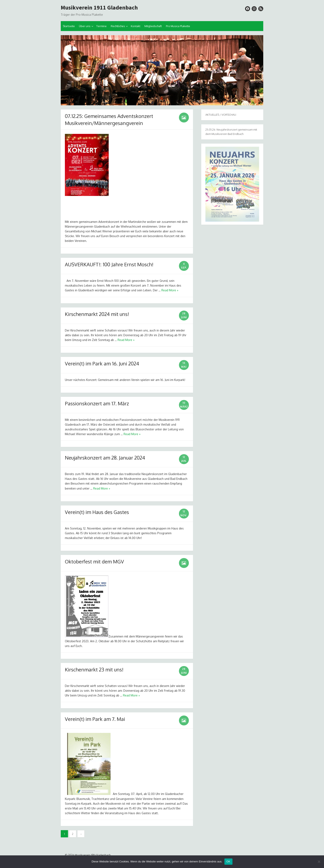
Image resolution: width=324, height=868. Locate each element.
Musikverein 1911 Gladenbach (99, 8)
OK (228, 861)
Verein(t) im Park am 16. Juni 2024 (102, 363)
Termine (101, 26)
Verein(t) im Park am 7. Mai (95, 719)
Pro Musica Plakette (178, 26)
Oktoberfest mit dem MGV (94, 561)
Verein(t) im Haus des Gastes (97, 512)
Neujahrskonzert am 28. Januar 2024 (105, 458)
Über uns (85, 26)
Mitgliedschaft (153, 26)
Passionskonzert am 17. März (97, 403)
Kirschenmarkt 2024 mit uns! (97, 314)
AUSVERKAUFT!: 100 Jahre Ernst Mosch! (109, 264)
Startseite (69, 26)
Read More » (170, 290)
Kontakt (136, 26)
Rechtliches (118, 26)
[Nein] (319, 862)
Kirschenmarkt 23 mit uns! (94, 669)
